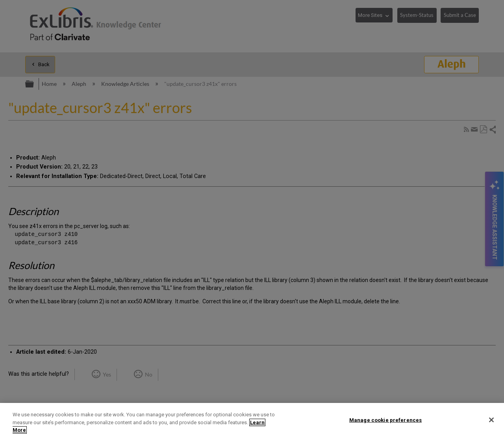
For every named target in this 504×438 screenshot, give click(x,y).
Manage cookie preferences (385, 420)
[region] (252, 420)
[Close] (491, 420)
